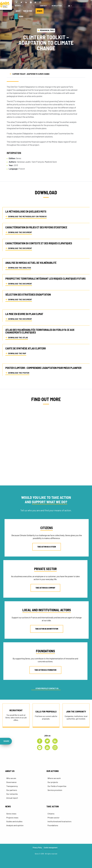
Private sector (53, 818)
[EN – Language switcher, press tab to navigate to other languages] (70, 6)
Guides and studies (14, 821)
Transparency (12, 786)
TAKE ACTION (27, 11)
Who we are (11, 778)
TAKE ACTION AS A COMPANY (45, 588)
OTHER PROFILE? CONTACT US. (47, 688)
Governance (11, 782)
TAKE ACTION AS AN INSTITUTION (47, 629)
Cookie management (51, 848)
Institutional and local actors (59, 821)
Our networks (12, 794)
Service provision (55, 790)
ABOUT (18, 11)
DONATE (40, 11)
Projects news (12, 818)
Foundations (53, 825)
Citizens (51, 814)
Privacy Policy (37, 848)
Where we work (54, 778)
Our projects (53, 782)
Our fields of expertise (57, 786)
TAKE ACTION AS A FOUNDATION (45, 670)
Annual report (12, 798)
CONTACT (43, 6)
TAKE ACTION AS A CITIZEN (47, 547)
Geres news (11, 814)
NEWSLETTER (57, 6)
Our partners (12, 790)
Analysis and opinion (15, 825)
